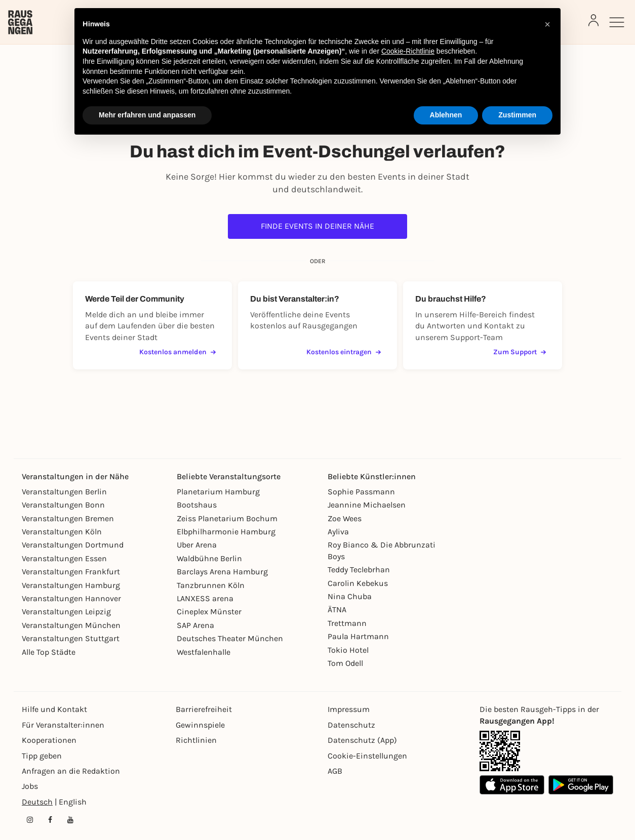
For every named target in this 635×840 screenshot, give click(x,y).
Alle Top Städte (49, 652)
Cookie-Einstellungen (367, 756)
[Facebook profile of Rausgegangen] (50, 820)
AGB (335, 771)
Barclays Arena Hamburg (222, 572)
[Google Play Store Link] (581, 785)
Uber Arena (197, 545)
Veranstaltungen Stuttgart (71, 638)
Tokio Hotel (348, 650)
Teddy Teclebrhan (359, 570)
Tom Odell (345, 663)
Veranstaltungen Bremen (68, 518)
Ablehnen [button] (446, 115)
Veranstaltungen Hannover (71, 598)
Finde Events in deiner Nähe (317, 226)
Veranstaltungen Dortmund (73, 545)
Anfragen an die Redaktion (71, 771)
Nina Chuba (350, 596)
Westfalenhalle (204, 652)
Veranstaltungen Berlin (64, 492)
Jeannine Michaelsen (367, 505)
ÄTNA (337, 610)
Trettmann (347, 623)
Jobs (30, 786)
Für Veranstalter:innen (63, 725)
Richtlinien (196, 740)
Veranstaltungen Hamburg (71, 585)
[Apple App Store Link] (512, 785)
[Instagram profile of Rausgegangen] (30, 820)
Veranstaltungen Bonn (63, 505)
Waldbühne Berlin (209, 558)
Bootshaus (197, 505)
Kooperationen (49, 740)
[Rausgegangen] (20, 22)
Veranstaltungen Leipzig (66, 612)
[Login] (593, 20)
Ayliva (338, 532)
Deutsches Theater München (230, 638)
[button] (547, 24)
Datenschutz (351, 725)
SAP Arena (195, 625)
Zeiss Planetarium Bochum (227, 518)
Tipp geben (42, 756)
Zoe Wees (345, 518)
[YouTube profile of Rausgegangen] (70, 820)
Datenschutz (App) (362, 740)
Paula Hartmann (358, 636)
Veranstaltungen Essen (64, 558)
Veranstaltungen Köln (62, 532)
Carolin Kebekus (358, 583)
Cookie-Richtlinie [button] (408, 51)
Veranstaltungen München (71, 625)
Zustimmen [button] (517, 115)
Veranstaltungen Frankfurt (71, 572)
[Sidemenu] (617, 22)
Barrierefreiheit (204, 709)
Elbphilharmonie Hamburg (226, 532)
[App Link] (500, 751)
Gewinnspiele (200, 725)
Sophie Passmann (361, 492)
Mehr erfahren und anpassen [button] (147, 115)
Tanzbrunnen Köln (211, 585)
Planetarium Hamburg (218, 492)
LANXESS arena (205, 598)
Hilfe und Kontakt (54, 709)
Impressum (349, 709)
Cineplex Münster (209, 612)
